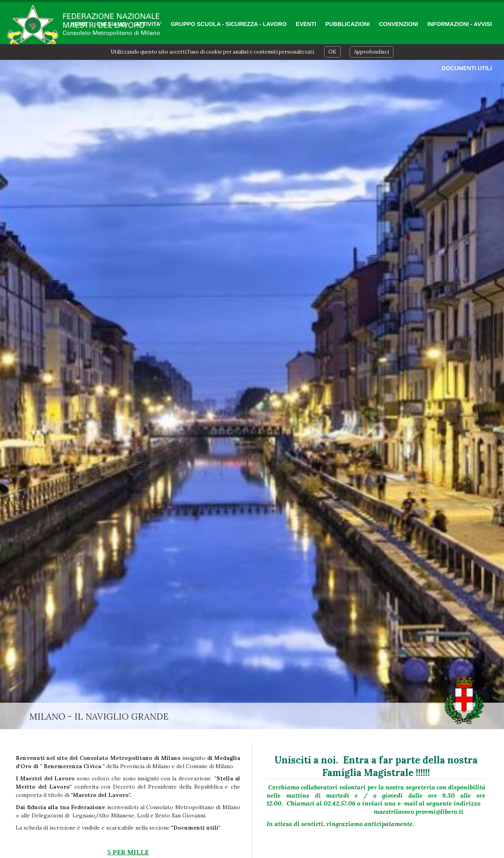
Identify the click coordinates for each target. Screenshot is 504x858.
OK (332, 52)
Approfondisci (372, 52)
